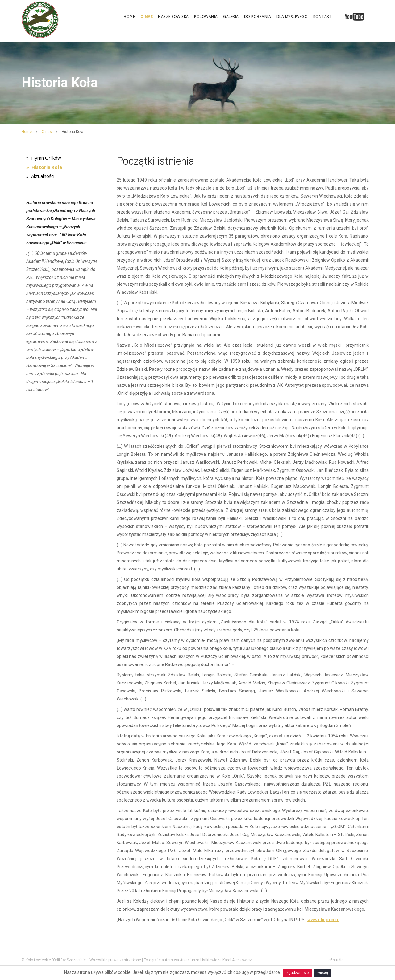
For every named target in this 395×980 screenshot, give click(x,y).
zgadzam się (297, 973)
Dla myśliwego (292, 16)
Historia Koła (47, 168)
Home (129, 16)
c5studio (336, 960)
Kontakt (323, 16)
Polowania (206, 16)
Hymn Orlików (46, 158)
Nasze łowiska (173, 16)
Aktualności (43, 178)
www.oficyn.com (323, 920)
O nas (147, 16)
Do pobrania (258, 16)
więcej (323, 973)
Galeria (231, 16)
